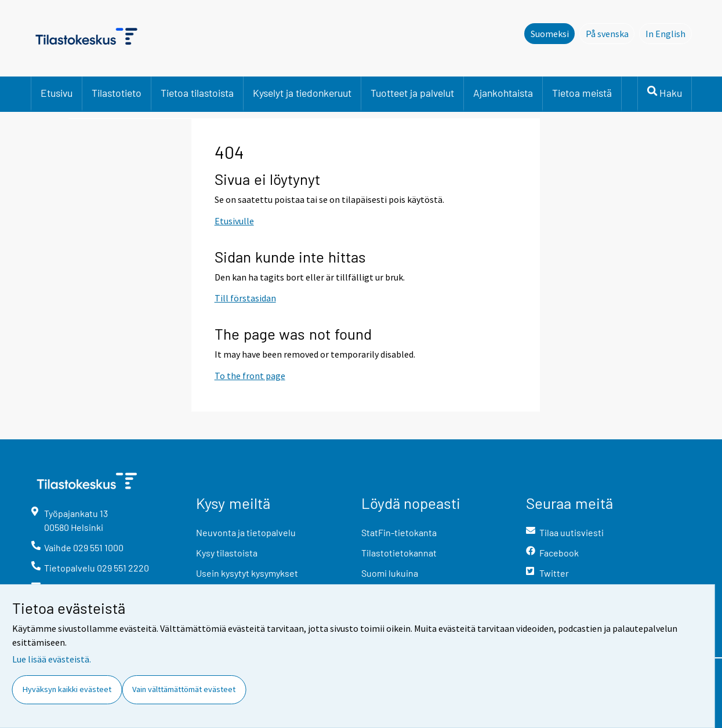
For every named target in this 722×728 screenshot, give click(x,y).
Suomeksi (550, 34)
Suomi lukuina (390, 573)
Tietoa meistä (582, 93)
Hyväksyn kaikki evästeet (67, 689)
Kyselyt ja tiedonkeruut (302, 93)
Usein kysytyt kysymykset (247, 573)
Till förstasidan (245, 298)
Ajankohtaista (503, 93)
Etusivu (57, 93)
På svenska (610, 33)
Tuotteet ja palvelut (412, 93)
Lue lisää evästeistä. (52, 659)
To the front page (250, 376)
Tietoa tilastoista (197, 93)
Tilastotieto (117, 93)
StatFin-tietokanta (399, 532)
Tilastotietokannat (399, 553)
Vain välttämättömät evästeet (184, 689)
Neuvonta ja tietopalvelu (246, 532)
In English (669, 33)
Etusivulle (234, 221)
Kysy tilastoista (227, 553)
